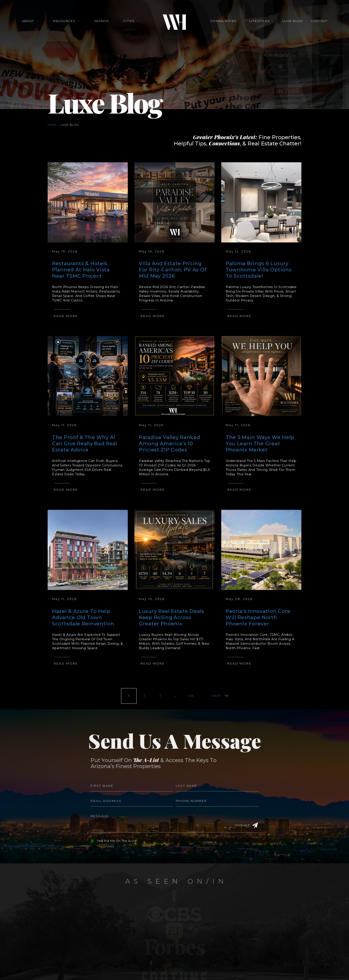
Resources (64, 21)
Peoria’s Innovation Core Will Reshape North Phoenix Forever (258, 617)
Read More (66, 316)
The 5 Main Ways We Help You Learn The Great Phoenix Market (260, 444)
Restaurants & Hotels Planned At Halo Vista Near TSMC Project (81, 270)
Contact (319, 21)
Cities (129, 21)
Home (52, 125)
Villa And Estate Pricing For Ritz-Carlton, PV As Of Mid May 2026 (173, 270)
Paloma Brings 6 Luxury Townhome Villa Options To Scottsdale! (259, 270)
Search (101, 21)
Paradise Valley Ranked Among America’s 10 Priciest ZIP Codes (169, 444)
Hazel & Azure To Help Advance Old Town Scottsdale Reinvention (83, 617)
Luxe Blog (292, 21)
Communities (223, 21)
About (28, 21)
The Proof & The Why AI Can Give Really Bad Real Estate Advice (85, 444)
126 (191, 696)
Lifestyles (259, 21)
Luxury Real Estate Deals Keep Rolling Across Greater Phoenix (171, 617)
